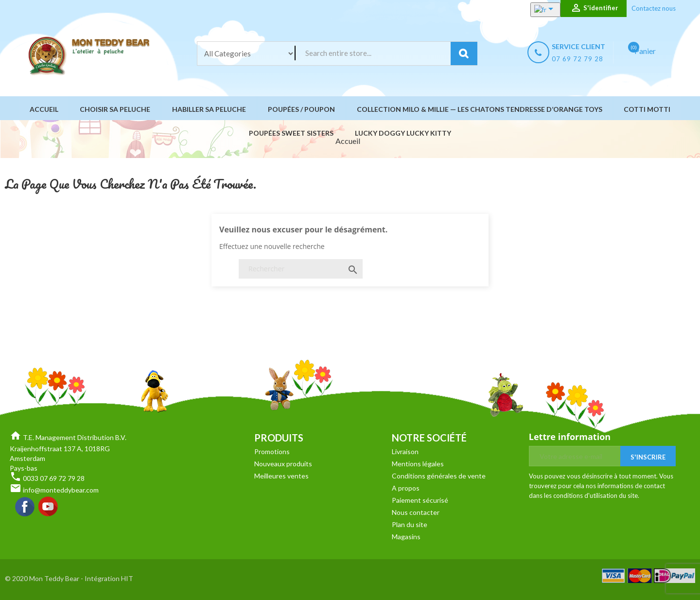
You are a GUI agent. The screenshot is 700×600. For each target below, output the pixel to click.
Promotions (272, 451)
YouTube (49, 507)
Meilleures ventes (281, 476)
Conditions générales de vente (439, 476)
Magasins (406, 537)
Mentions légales (418, 464)
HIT (127, 578)
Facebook (25, 507)
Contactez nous (654, 8)
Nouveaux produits (283, 464)
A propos (406, 488)
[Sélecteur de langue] (535, 10)
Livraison (405, 451)
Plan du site (410, 524)
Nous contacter (416, 512)
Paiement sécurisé (420, 500)
